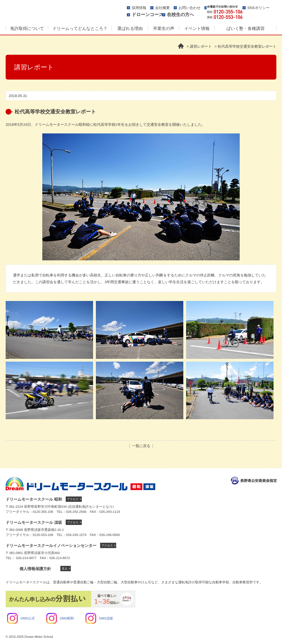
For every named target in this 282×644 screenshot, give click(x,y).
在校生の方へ (180, 15)
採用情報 (139, 8)
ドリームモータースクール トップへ (81, 484)
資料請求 (262, 12)
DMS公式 (21, 618)
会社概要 (162, 8)
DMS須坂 (99, 618)
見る (65, 569)
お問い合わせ (190, 8)
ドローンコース (147, 15)
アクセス (73, 499)
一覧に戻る (141, 446)
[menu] (141, 29)
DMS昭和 (60, 618)
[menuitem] (27, 29)
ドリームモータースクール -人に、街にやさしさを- (58, 12)
